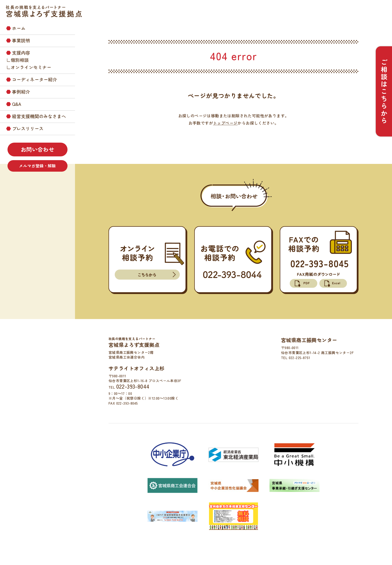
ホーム (19, 28)
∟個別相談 (17, 60)
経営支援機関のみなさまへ (39, 116)
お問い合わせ (37, 149)
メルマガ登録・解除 (37, 166)
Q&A (17, 104)
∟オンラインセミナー (29, 67)
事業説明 (21, 40)
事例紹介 (21, 92)
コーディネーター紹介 (34, 79)
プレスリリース (28, 128)
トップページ (225, 123)
